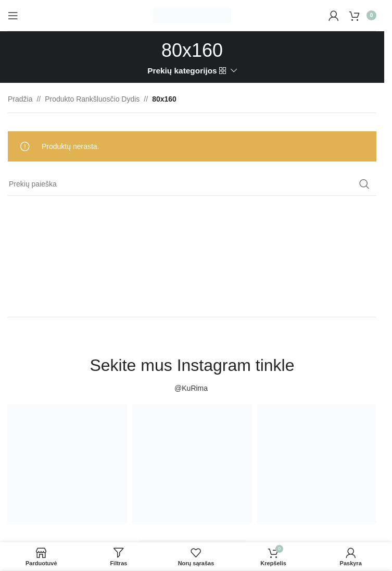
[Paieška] (192, 184)
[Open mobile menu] (13, 16)
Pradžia (20, 99)
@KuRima (192, 388)
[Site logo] (192, 15)
